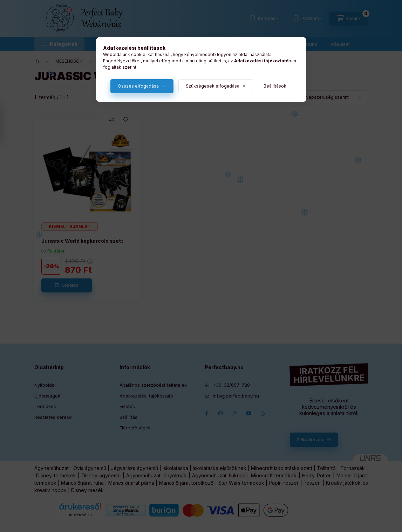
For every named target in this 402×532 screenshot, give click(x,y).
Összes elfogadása (138, 86)
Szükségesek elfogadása (213, 86)
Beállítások (275, 86)
